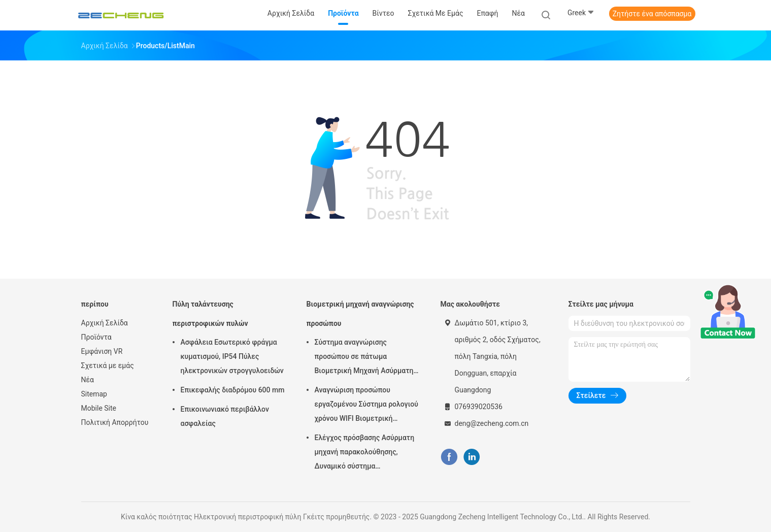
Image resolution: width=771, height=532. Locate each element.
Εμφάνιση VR (102, 351)
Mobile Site (99, 408)
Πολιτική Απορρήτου (115, 422)
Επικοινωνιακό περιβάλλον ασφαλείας (225, 416)
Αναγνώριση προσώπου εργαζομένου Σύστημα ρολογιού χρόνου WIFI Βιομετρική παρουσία (366, 406)
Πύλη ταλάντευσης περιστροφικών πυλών (210, 314)
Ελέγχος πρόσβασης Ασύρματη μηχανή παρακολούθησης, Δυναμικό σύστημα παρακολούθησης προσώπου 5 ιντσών (365, 453)
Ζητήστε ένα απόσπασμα (652, 14)
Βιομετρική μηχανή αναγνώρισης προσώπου (360, 314)
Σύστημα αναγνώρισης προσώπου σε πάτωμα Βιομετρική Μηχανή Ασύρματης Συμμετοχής (366, 358)
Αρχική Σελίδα (105, 323)
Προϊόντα (96, 337)
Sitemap (94, 394)
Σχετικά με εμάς (108, 365)
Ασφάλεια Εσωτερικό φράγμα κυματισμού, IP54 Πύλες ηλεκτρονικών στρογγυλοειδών (232, 356)
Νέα (88, 380)
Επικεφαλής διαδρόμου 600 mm (233, 390)
